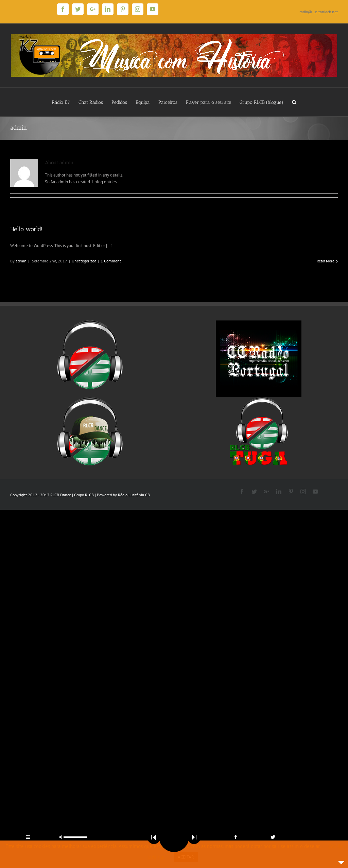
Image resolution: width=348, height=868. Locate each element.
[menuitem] (65, 102)
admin (21, 261)
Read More (326, 261)
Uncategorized (84, 261)
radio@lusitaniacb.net (319, 12)
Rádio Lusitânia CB (134, 495)
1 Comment (111, 261)
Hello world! (26, 229)
